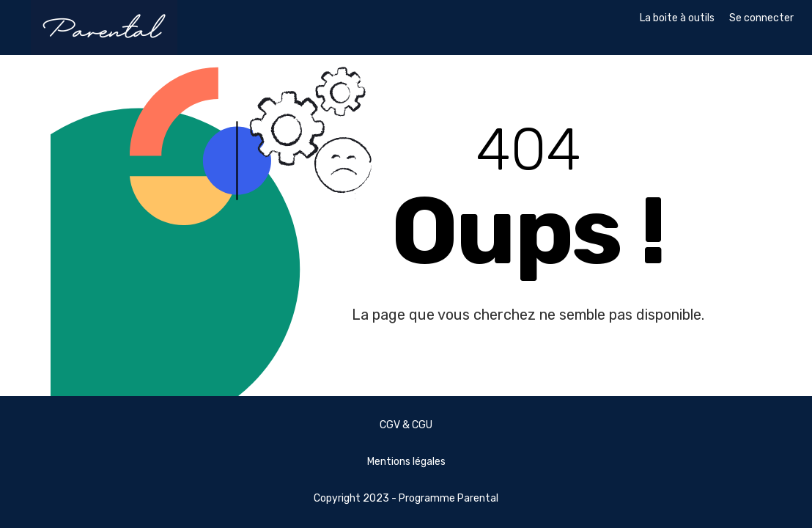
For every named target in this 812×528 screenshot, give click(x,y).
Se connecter (761, 18)
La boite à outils (677, 18)
